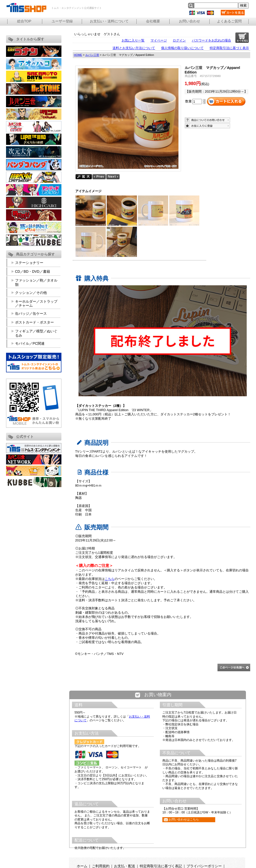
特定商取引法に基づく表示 (229, 48)
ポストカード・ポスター (34, 322)
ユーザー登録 (62, 21)
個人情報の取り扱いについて (182, 48)
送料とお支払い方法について (134, 48)
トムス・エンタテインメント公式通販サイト (26, 8)
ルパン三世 (92, 55)
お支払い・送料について (109, 21)
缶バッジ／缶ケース (31, 313)
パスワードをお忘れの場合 (211, 40)
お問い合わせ (190, 21)
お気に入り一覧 (133, 40)
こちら (110, 579)
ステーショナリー (29, 263)
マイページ (159, 40)
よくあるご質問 (229, 21)
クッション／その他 (31, 293)
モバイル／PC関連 (30, 343)
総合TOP (24, 21)
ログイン (179, 40)
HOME (78, 55)
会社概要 (153, 21)
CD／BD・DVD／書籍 (33, 271)
